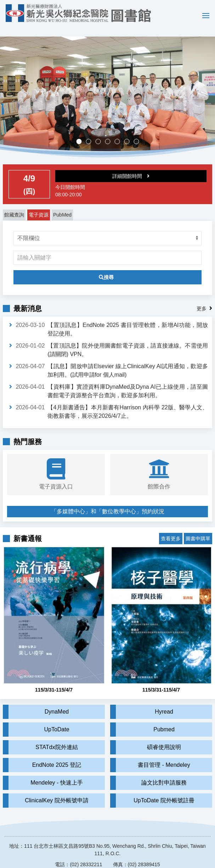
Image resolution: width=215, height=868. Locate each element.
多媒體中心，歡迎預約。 (110, 132)
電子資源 (39, 204)
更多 (202, 298)
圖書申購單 (198, 523)
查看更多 (171, 523)
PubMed (62, 204)
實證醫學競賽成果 (129, 132)
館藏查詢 (14, 204)
